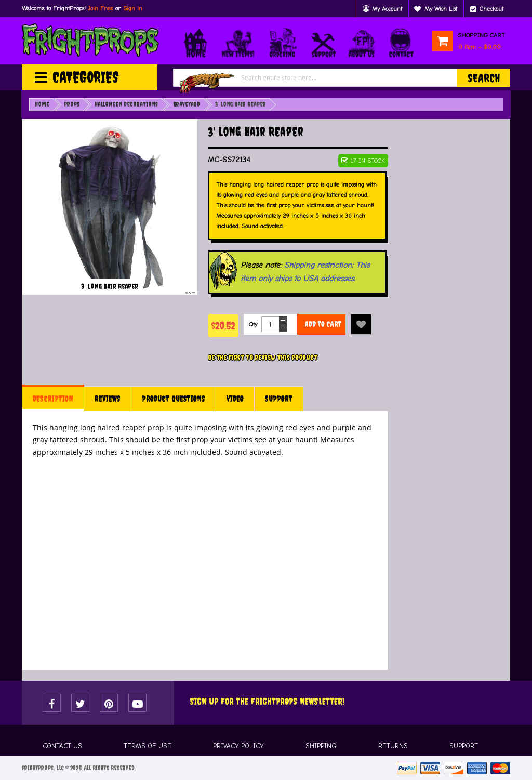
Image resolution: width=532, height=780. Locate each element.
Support (279, 399)
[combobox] (342, 78)
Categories (86, 77)
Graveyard (187, 104)
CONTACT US (62, 746)
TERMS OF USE (148, 746)
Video (235, 399)
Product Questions (174, 399)
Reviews (108, 399)
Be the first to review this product (263, 358)
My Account (387, 9)
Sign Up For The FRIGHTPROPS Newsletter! (267, 701)
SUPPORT (464, 746)
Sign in (133, 8)
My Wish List (441, 9)
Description (53, 399)
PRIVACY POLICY (238, 746)
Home (42, 104)
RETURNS (393, 746)
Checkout (491, 9)
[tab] (53, 399)
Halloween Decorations (126, 104)
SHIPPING (321, 746)
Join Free (101, 8)
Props (72, 104)
